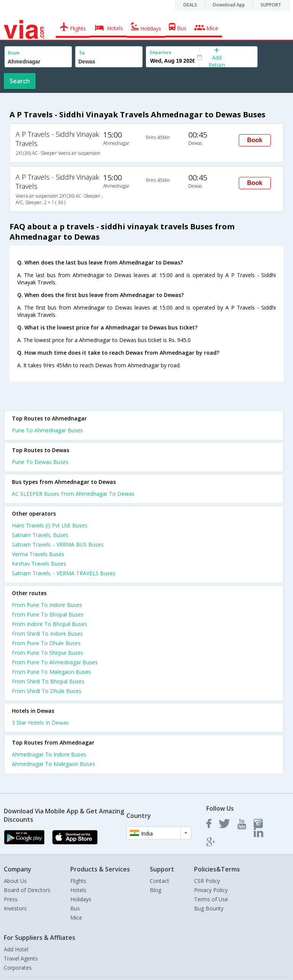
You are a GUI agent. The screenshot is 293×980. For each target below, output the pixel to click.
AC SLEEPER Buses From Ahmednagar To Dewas (73, 494)
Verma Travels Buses (38, 554)
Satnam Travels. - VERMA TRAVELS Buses (64, 573)
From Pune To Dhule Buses (46, 643)
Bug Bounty (209, 908)
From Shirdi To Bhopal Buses (48, 681)
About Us (15, 881)
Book (255, 140)
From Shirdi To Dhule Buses (47, 691)
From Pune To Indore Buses (47, 605)
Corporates (18, 968)
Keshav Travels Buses (39, 564)
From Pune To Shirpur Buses (48, 653)
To (82, 53)
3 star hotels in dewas (40, 723)
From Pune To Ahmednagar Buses (55, 662)
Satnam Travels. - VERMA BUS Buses (58, 544)
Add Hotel (16, 949)
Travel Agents (21, 958)
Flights (78, 881)
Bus (75, 908)
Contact (159, 881)
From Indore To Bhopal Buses (49, 624)
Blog (155, 890)
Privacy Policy (211, 890)
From (14, 53)
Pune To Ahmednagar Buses (47, 430)
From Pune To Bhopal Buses (48, 614)
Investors (15, 908)
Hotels (78, 890)
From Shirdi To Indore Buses (47, 634)
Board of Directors (27, 890)
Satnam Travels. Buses (40, 535)
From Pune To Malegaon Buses (51, 672)
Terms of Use (211, 899)
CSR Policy (207, 881)
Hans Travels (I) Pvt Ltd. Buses (50, 525)
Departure (161, 52)
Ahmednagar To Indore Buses (49, 754)
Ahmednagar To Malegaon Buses (53, 764)
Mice (76, 918)
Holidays (81, 899)
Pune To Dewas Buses (40, 462)
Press (11, 899)
